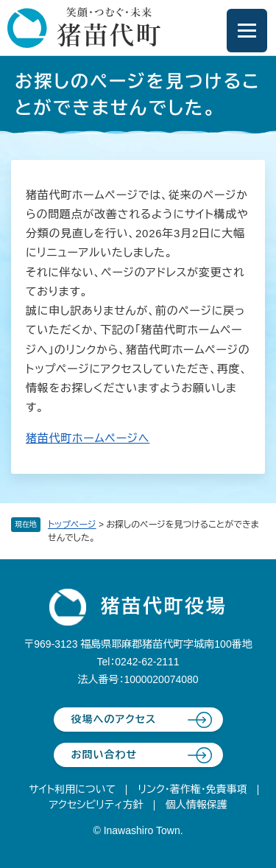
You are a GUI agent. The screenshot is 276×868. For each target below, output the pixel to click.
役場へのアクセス (114, 719)
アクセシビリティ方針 (96, 805)
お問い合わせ (105, 755)
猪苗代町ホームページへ (88, 438)
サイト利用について (72, 789)
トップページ (72, 525)
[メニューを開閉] (247, 31)
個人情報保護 (197, 805)
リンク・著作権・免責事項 (192, 789)
